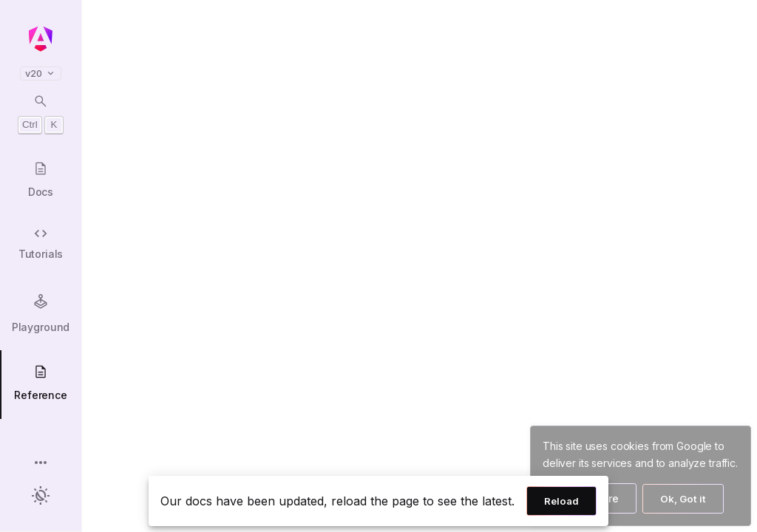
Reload (561, 501)
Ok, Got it (683, 499)
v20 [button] (41, 74)
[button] (41, 464)
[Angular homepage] (41, 39)
